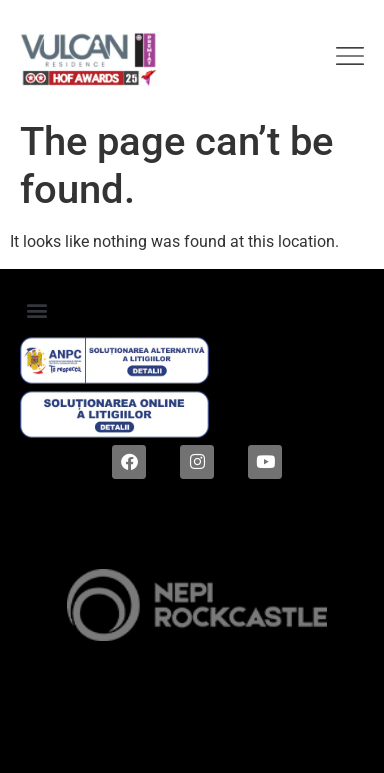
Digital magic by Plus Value (192, 737)
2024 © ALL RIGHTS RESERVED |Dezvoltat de (192, 548)
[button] (36, 310)
